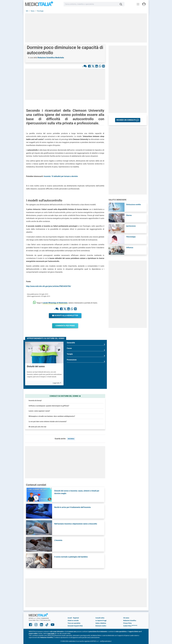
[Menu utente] (144, 4)
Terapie (86, 355)
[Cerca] (122, 4)
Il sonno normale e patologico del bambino (71, 557)
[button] (128, 120)
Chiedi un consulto (73, 621)
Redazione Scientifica (130, 621)
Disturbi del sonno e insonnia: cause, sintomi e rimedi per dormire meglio (77, 492)
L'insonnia (58, 540)
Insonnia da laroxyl (35, 401)
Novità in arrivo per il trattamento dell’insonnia (72, 507)
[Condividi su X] (93, 66)
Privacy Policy (127, 623)
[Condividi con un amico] (104, 66)
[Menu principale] (138, 4)
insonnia (71, 439)
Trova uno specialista (74, 623)
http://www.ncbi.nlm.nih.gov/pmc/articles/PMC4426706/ (49, 286)
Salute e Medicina (101, 623)
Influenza (130, 248)
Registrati (76, 618)
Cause (86, 349)
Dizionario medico (101, 626)
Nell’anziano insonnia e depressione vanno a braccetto (76, 524)
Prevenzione (86, 361)
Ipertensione (131, 226)
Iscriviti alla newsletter (65, 316)
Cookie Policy (127, 626)
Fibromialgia (131, 237)
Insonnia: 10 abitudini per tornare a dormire (61, 176)
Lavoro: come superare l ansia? (39, 411)
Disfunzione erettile (134, 205)
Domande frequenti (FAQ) (75, 626)
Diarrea (129, 215)
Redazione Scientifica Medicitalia (51, 58)
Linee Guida (51, 634)
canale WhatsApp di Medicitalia (55, 303)
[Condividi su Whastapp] (100, 66)
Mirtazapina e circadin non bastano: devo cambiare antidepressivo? (52, 416)
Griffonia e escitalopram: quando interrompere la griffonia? (49, 406)
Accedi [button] (70, 618)
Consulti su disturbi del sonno (65, 396)
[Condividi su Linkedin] (97, 66)
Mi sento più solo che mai (37, 427)
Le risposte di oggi (101, 621)
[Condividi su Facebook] (90, 66)
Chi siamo (126, 618)
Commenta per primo (65, 326)
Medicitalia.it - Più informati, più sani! (39, 5)
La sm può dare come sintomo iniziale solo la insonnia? (48, 422)
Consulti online (100, 618)
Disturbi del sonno (36, 366)
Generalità (86, 344)
